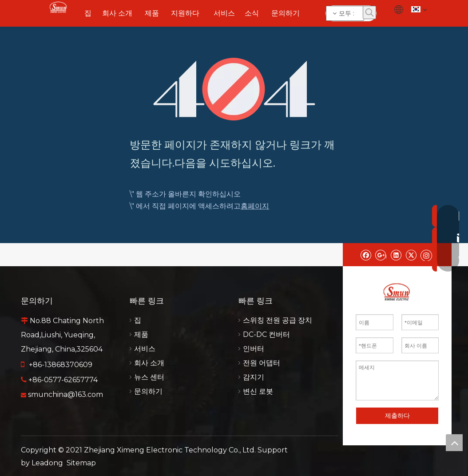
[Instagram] (426, 255)
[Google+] (381, 255)
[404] (234, 89)
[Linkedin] (396, 255)
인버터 (254, 349)
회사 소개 (149, 363)
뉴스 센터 (149, 377)
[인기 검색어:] (369, 12)
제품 (141, 334)
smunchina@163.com (65, 394)
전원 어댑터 (262, 363)
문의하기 (148, 391)
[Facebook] (366, 255)
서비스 (145, 349)
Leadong (47, 463)
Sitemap (81, 463)
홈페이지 (255, 206)
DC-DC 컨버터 (266, 334)
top (454, 443)
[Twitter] (411, 255)
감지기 (254, 377)
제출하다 (397, 416)
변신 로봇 (258, 391)
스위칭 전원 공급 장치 (278, 320)
